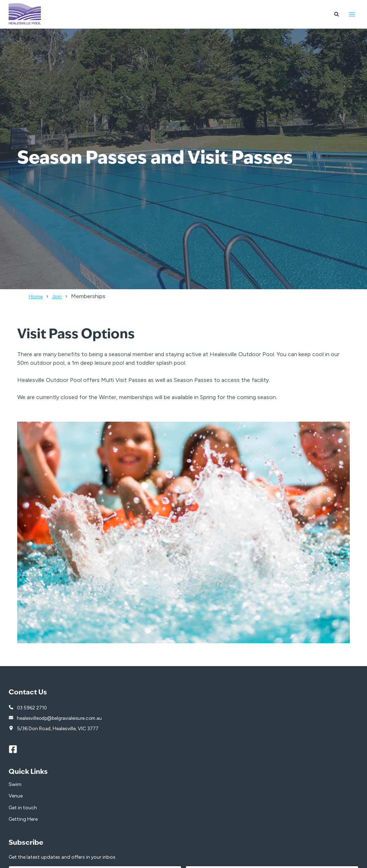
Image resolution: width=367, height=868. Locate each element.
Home (37, 296)
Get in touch (23, 808)
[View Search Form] (337, 14)
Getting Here (23, 820)
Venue (16, 797)
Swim (15, 785)
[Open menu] (352, 14)
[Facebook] (16, 750)
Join (59, 296)
